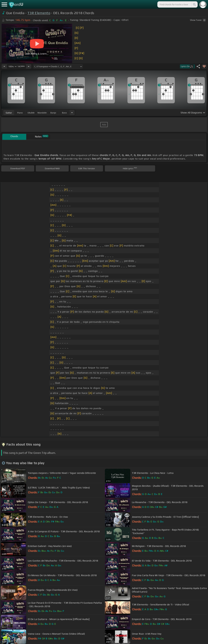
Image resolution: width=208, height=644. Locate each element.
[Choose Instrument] (72, 113)
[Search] (194, 4)
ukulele (31, 113)
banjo (53, 113)
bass (64, 113)
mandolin (42, 113)
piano (20, 113)
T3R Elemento (39, 13)
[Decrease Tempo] (4, 66)
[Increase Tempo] (29, 66)
